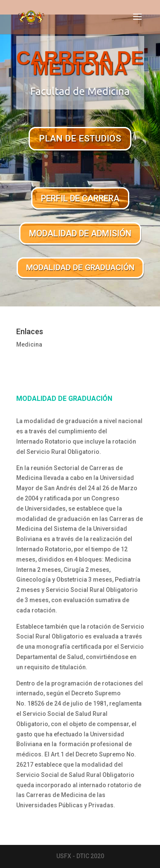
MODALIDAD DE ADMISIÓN (80, 233)
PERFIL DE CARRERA (80, 198)
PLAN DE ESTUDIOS (80, 138)
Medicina (29, 344)
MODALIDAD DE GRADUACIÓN (80, 267)
